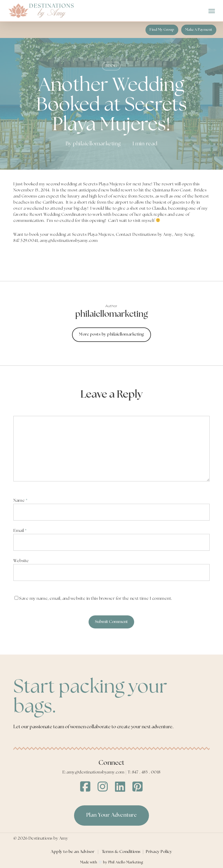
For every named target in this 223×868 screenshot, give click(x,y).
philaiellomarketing (97, 144)
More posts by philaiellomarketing (111, 335)
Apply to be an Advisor (73, 852)
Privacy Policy (159, 852)
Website (21, 561)
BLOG (111, 66)
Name (20, 501)
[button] (212, 11)
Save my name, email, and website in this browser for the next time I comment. (96, 599)
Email (20, 531)
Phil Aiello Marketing (126, 862)
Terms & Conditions (121, 852)
